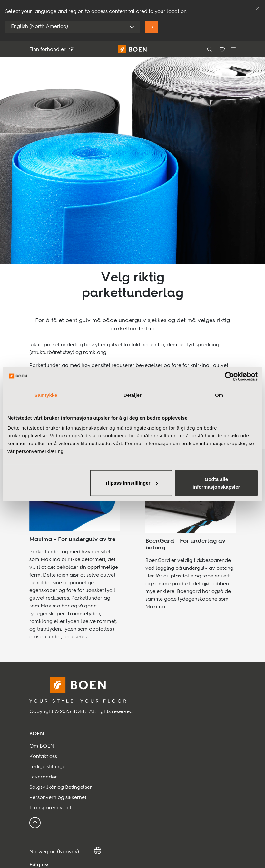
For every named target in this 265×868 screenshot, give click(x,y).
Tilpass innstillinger (132, 483)
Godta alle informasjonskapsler (216, 483)
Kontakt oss (43, 757)
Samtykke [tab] (46, 395)
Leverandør (43, 777)
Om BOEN (42, 746)
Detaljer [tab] (132, 395)
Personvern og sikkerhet (58, 798)
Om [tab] (219, 395)
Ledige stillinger (48, 767)
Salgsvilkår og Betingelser (61, 787)
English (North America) (39, 27)
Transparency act (50, 808)
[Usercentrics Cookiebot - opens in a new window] (229, 376)
